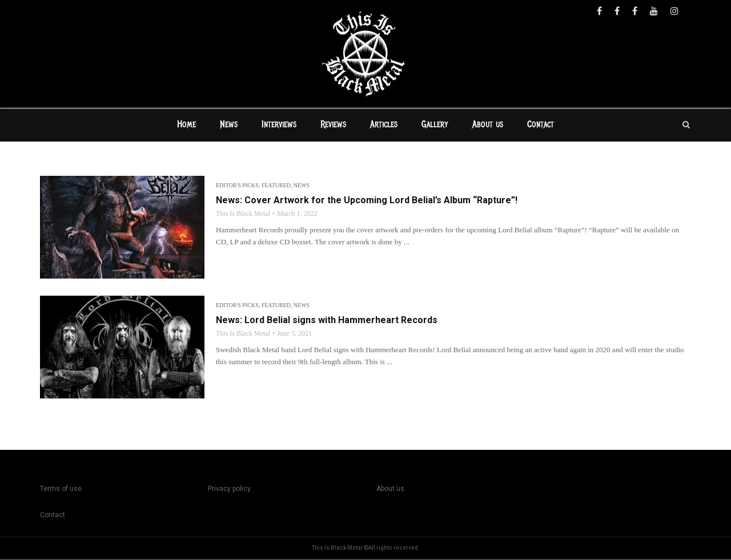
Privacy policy (229, 490)
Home (186, 126)
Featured (276, 186)
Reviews (333, 126)
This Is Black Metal (243, 215)
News (229, 126)
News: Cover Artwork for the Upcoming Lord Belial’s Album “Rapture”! (367, 201)
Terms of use (61, 490)
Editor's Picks (237, 186)
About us (488, 126)
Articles (384, 126)
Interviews (279, 126)
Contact (541, 126)
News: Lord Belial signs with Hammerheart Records (327, 321)
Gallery (435, 126)
